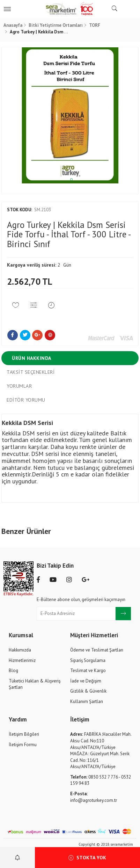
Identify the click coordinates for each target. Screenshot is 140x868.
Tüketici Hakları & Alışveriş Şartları (35, 684)
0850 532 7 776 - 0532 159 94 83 (101, 780)
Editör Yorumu (26, 400)
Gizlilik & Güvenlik (88, 691)
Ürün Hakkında (32, 358)
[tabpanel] (70, 115)
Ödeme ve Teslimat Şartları (97, 650)
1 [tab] (71, 179)
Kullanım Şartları (87, 701)
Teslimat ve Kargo (88, 670)
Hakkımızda (20, 650)
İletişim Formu (23, 745)
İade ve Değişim (86, 681)
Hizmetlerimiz (22, 660)
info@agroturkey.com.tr (94, 797)
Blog (13, 670)
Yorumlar (19, 386)
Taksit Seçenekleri (31, 372)
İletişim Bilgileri (24, 734)
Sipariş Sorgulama (88, 660)
